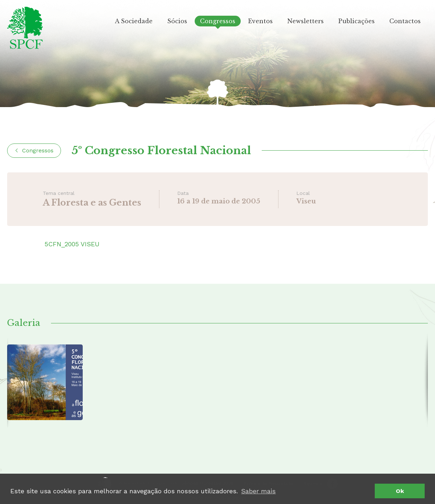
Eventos (260, 21)
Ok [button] (400, 491)
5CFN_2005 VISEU (72, 244)
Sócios (177, 21)
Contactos (405, 21)
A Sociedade (134, 21)
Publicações (357, 21)
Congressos (218, 21)
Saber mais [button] (258, 491)
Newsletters (306, 21)
